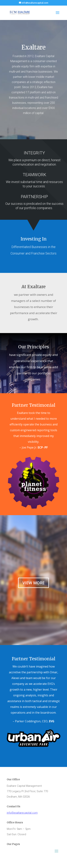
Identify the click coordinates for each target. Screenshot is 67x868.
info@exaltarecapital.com (22, 813)
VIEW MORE (33, 583)
